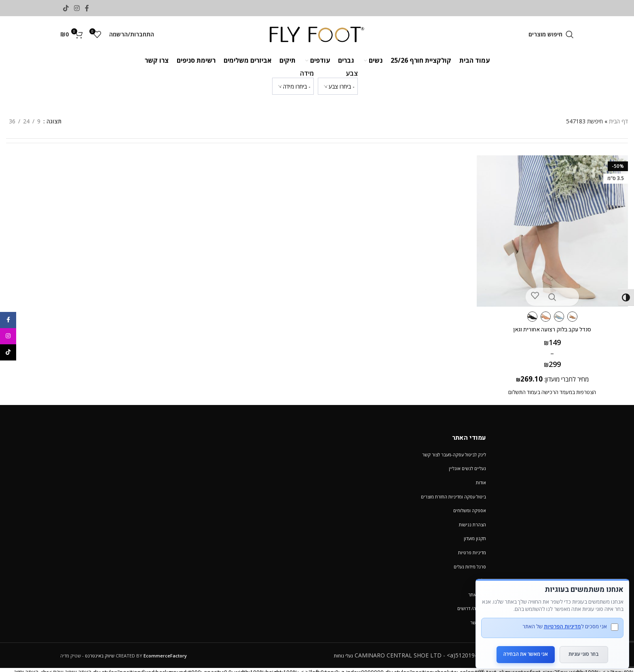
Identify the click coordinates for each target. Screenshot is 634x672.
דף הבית (618, 121)
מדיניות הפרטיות (558, 620)
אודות (481, 482)
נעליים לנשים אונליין (467, 468)
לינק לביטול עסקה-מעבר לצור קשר (454, 455)
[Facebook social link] (87, 8)
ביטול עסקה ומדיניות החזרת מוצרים (453, 497)
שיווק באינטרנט (100, 656)
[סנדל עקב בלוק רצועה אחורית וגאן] (555, 229)
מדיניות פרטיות (472, 552)
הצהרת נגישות (472, 525)
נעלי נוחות (343, 656)
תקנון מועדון (475, 538)
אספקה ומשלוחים (470, 510)
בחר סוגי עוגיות (584, 648)
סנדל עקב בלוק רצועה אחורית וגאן (555, 325)
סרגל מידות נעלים (470, 567)
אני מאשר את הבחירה (521, 648)
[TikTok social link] (66, 8)
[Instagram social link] (77, 8)
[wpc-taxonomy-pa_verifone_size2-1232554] (293, 86)
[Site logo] (317, 34)
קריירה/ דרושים (472, 608)
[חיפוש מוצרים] (551, 34)
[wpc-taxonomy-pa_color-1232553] (338, 86)
